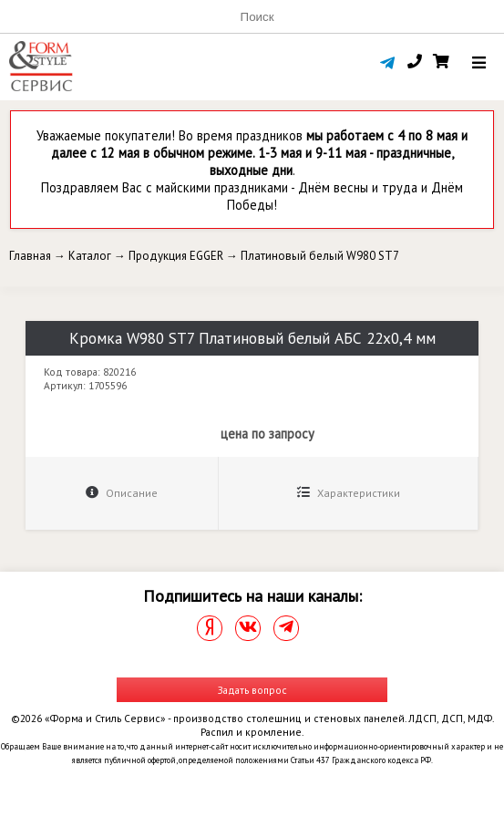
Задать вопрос (252, 690)
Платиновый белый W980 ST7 (320, 256)
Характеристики (349, 493)
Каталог (90, 256)
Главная (30, 256)
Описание (122, 493)
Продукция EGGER (176, 256)
